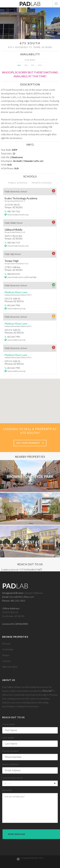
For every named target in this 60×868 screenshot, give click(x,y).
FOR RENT (30, 60)
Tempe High (12, 261)
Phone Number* (30, 755)
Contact (6, 661)
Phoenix (6, 644)
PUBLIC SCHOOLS (18, 183)
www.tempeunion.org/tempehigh (22, 277)
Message (30, 806)
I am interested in (30, 781)
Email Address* (30, 769)
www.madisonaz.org (16, 308)
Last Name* (30, 742)
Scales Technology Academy (21, 198)
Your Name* (30, 728)
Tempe (6, 655)
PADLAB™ (48, 691)
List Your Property (30, 443)
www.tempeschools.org (18, 215)
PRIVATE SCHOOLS (42, 183)
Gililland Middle (13, 230)
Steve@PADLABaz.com (22, 597)
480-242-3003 (18, 601)
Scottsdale (8, 649)
